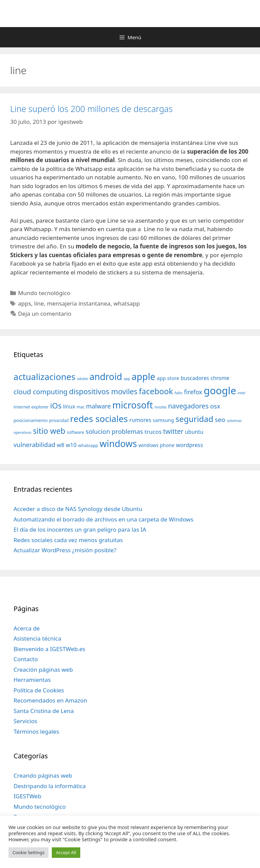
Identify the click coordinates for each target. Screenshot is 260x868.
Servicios (25, 721)
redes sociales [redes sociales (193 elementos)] (99, 419)
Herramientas (32, 680)
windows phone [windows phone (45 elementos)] (156, 445)
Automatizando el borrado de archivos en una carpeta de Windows (103, 519)
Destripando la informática (50, 786)
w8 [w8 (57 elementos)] (61, 445)
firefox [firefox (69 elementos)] (193, 392)
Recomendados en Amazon (50, 700)
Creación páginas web (43, 670)
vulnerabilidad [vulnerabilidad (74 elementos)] (34, 444)
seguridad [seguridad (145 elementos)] (194, 419)
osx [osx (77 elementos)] (215, 406)
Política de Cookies (39, 690)
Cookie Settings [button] (28, 852)
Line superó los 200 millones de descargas (91, 109)
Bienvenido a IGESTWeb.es (49, 649)
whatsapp (127, 303)
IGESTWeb (27, 796)
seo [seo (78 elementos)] (220, 420)
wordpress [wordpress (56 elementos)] (190, 445)
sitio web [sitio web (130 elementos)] (49, 431)
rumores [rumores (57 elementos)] (140, 420)
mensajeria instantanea (79, 303)
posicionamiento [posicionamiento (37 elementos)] (31, 420)
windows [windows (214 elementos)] (118, 443)
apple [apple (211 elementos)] (144, 376)
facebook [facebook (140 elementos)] (156, 391)
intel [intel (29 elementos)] (242, 393)
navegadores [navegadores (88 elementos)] (188, 406)
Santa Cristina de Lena (44, 711)
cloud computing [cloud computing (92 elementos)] (40, 392)
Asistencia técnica (37, 638)
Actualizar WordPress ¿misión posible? (65, 550)
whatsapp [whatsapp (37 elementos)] (88, 445)
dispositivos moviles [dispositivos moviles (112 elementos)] (103, 391)
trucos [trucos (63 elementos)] (153, 432)
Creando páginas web (43, 775)
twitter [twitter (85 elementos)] (173, 431)
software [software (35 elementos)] (75, 432)
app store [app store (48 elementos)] (168, 378)
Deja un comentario (45, 314)
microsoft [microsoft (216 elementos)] (133, 405)
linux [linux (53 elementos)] (69, 406)
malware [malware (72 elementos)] (98, 406)
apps (25, 303)
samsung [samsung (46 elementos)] (163, 420)
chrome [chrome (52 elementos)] (220, 378)
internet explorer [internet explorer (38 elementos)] (31, 407)
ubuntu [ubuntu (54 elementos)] (194, 432)
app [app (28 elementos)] (127, 379)
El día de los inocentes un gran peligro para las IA (80, 529)
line (39, 303)
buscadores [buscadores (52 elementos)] (195, 378)
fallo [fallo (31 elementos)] (179, 393)
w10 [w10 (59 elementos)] (71, 445)
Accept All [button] (66, 852)
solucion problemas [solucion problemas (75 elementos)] (114, 431)
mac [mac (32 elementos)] (80, 407)
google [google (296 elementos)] (220, 391)
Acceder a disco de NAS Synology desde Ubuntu (78, 509)
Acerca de (27, 628)
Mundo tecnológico (44, 293)
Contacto (26, 659)
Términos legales (36, 731)
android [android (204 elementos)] (106, 377)
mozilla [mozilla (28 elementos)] (160, 407)
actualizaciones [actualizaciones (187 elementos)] (45, 377)
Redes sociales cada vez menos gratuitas (68, 540)
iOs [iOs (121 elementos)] (56, 406)
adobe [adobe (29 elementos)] (82, 379)
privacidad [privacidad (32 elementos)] (59, 420)
